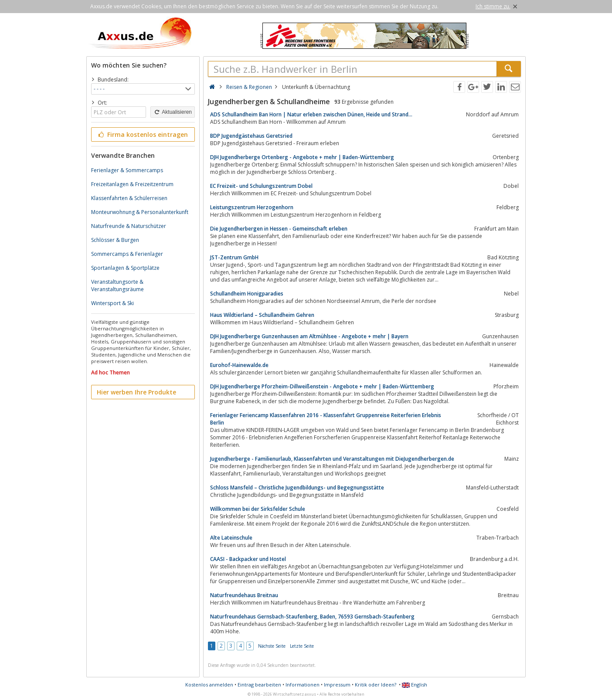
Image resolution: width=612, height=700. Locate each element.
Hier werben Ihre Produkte (136, 392)
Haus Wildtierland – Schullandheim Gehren (262, 315)
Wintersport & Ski (112, 303)
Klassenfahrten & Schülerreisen (129, 198)
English (415, 685)
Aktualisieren (173, 112)
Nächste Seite (272, 646)
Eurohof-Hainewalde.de (239, 365)
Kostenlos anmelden (209, 685)
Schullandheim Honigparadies (247, 294)
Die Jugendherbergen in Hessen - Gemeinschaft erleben (279, 229)
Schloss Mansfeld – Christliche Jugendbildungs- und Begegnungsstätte (297, 488)
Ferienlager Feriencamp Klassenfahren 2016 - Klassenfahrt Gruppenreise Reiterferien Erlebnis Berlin (326, 419)
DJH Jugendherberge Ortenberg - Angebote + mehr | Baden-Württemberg (302, 157)
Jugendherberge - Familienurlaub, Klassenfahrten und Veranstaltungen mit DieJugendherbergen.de (332, 459)
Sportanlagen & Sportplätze (125, 268)
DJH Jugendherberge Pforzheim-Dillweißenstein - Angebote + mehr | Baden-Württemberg (322, 386)
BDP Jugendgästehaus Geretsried (251, 136)
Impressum (337, 685)
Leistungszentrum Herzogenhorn (252, 207)
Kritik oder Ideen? (376, 685)
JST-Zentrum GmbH (234, 257)
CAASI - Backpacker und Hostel (248, 559)
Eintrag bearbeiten (259, 685)
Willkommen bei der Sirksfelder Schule (258, 509)
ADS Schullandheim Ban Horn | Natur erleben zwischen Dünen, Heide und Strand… (311, 114)
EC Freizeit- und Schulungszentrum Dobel (261, 186)
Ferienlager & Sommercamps (127, 170)
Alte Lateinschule (231, 538)
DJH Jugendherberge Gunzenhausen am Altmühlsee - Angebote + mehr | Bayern (309, 336)
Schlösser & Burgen (115, 240)
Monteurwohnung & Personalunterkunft (140, 212)
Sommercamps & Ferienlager (127, 254)
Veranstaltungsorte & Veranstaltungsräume (117, 285)
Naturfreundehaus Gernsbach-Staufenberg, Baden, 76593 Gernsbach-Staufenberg (312, 617)
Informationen (303, 685)
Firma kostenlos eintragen (142, 134)
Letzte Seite (302, 646)
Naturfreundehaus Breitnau (244, 595)
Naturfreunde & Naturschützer (129, 226)
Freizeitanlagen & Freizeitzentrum (132, 184)
